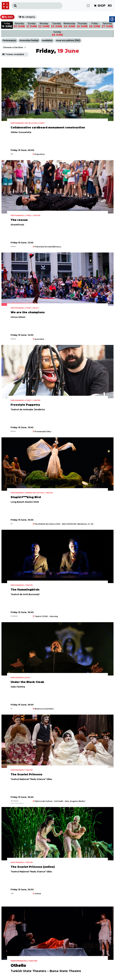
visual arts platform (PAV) (68, 40)
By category (28, 17)
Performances (9, 40)
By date (9, 17)
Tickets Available (15, 54)
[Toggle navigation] (88, 6)
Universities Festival (29, 40)
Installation (47, 40)
